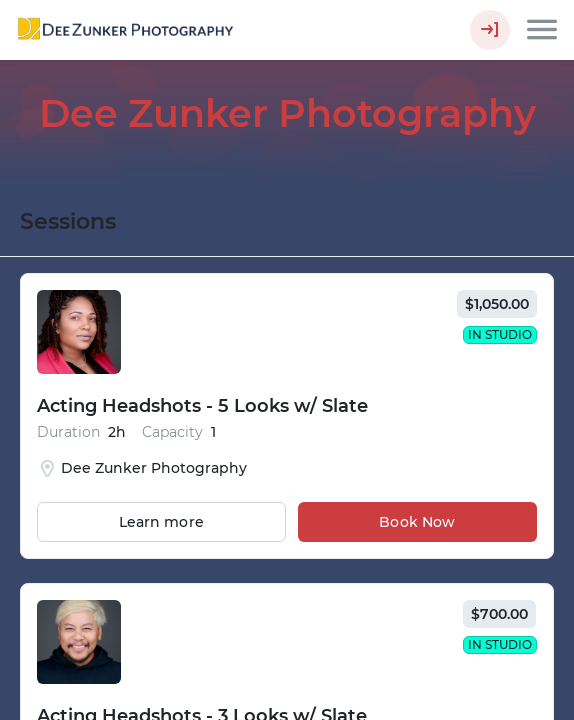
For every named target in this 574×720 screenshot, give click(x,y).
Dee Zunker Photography (287, 113)
